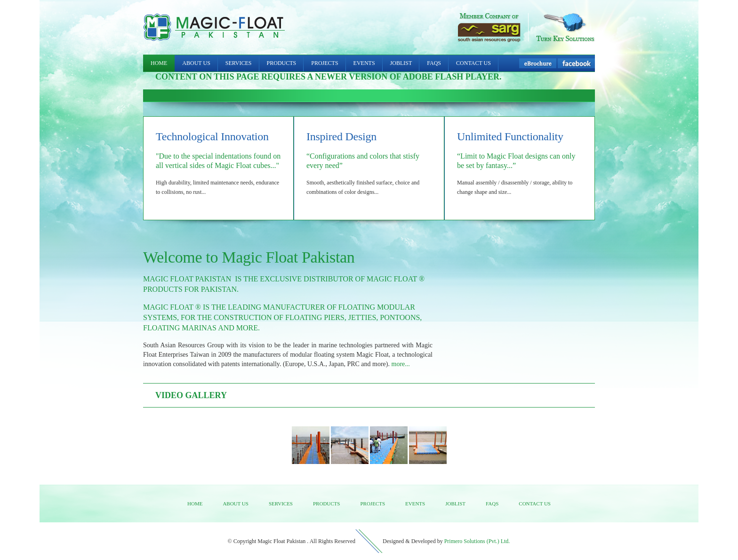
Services (239, 63)
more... (401, 364)
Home (159, 63)
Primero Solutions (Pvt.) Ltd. (477, 541)
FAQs (434, 63)
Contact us (535, 504)
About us (236, 504)
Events (364, 63)
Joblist (401, 63)
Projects (325, 63)
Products (282, 63)
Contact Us (473, 63)
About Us (196, 63)
